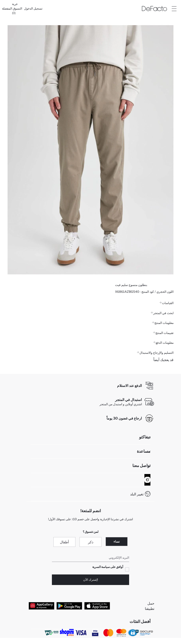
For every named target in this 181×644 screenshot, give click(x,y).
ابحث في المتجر (162, 313)
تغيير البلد (137, 494)
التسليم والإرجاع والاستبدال (155, 353)
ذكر (91, 542)
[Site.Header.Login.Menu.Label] (174, 9)
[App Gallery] (41, 606)
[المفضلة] (7, 9)
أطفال (64, 542)
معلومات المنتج (163, 323)
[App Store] (97, 606)
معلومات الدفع (163, 343)
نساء (117, 541)
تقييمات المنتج (163, 333)
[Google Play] (69, 606)
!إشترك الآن (91, 580)
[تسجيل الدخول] (33, 9)
